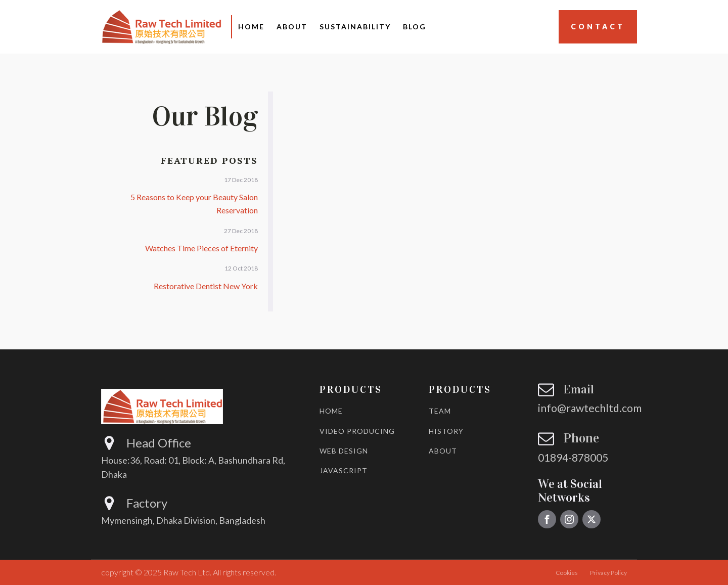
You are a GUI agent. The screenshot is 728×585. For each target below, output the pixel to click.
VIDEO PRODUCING (357, 431)
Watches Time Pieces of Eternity (201, 248)
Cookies (567, 573)
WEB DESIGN (344, 451)
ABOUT (443, 451)
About (292, 27)
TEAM (440, 411)
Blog (415, 27)
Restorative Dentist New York (206, 286)
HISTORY (446, 431)
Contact (598, 27)
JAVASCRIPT (344, 470)
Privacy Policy (608, 573)
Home (251, 27)
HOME (331, 411)
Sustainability (355, 27)
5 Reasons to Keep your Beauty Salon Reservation (194, 204)
